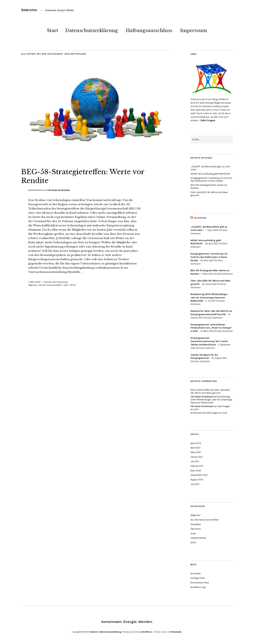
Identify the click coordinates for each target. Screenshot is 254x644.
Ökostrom (196, 529)
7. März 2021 (34, 282)
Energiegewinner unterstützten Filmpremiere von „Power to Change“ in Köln (211, 328)
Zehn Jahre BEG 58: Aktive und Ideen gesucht (210, 391)
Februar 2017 (197, 466)
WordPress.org (198, 587)
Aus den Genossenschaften (50, 285)
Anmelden (196, 573)
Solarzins (29, 10)
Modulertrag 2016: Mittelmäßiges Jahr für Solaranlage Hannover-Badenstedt (209, 298)
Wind (73, 285)
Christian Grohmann (59, 190)
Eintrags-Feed (198, 578)
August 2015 (197, 480)
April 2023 (196, 443)
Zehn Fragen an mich (217, 413)
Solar (66, 285)
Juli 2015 (195, 484)
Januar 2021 (197, 457)
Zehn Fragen (208, 120)
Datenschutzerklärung (92, 30)
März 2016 (196, 471)
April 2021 (195, 448)
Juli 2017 (195, 461)
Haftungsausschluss (149, 30)
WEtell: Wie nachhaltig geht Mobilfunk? (211, 174)
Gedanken (196, 524)
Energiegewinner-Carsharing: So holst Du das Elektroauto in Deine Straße (211, 179)
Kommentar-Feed (200, 583)
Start (53, 30)
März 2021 (196, 452)
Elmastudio (176, 632)
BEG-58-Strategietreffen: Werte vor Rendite (88, 176)
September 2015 (199, 475)
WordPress (147, 632)
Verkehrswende (198, 538)
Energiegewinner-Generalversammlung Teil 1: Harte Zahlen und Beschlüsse (209, 341)
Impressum (194, 30)
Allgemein (33, 285)
